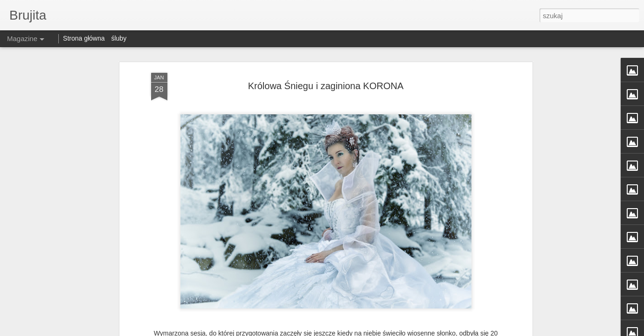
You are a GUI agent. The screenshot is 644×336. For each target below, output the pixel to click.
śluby (119, 38)
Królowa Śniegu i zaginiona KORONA (326, 86)
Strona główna (84, 38)
